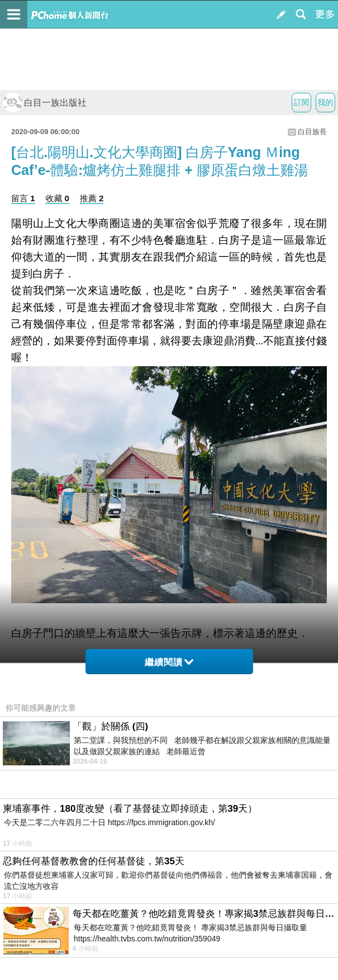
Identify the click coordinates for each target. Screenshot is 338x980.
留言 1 (23, 198)
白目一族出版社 (45, 103)
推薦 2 (92, 198)
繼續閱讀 (169, 662)
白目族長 (312, 132)
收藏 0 (57, 198)
